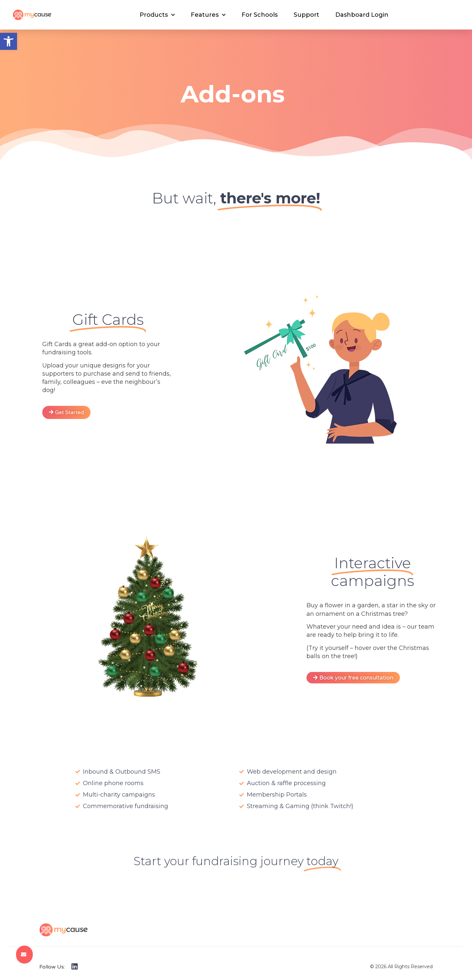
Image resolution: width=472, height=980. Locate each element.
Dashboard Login (362, 15)
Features (208, 15)
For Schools (260, 15)
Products (157, 15)
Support (306, 15)
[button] (9, 41)
